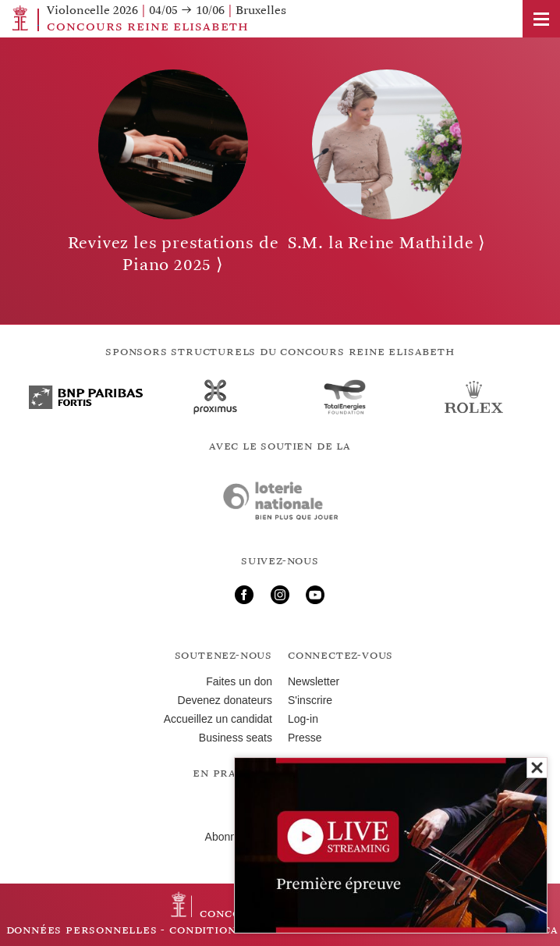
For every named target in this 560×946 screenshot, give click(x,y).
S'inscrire (310, 700)
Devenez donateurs (225, 700)
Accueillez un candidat (218, 719)
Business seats (236, 738)
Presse (305, 738)
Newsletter (314, 681)
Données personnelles (82, 930)
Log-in (303, 719)
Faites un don (239, 681)
